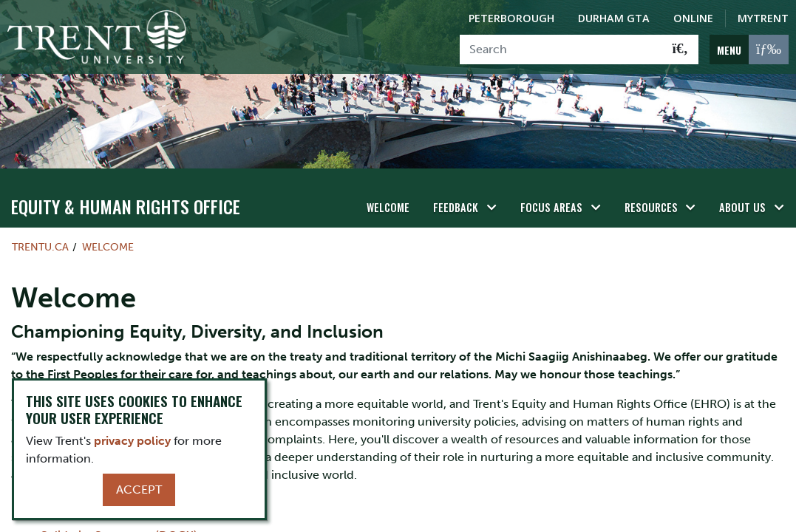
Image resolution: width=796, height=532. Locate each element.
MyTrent (763, 18)
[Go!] (680, 50)
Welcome (388, 207)
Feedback (456, 207)
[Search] (561, 50)
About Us (742, 207)
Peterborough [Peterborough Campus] (511, 18)
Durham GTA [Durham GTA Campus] (614, 18)
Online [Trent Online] (693, 18)
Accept (139, 490)
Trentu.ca (40, 247)
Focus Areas (551, 207)
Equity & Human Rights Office (126, 206)
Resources (651, 207)
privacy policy (132, 441)
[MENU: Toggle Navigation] (749, 50)
